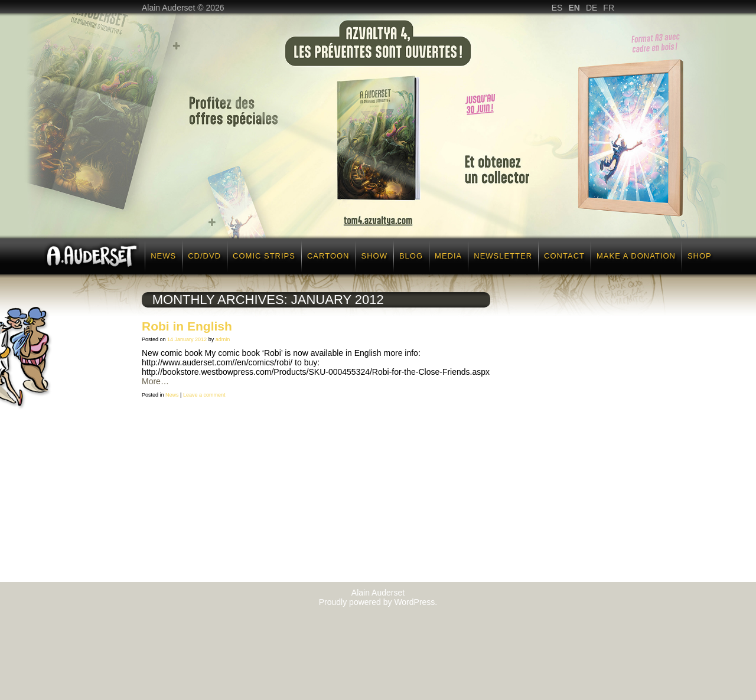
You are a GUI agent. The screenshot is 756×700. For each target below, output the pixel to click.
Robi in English (187, 326)
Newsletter (503, 256)
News (163, 256)
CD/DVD (204, 256)
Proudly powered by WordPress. (378, 602)
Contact (564, 256)
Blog (411, 256)
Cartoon (328, 256)
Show (374, 256)
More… (155, 381)
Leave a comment (204, 395)
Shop (700, 256)
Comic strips (264, 256)
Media (448, 256)
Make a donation (636, 256)
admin (223, 339)
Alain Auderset (378, 593)
